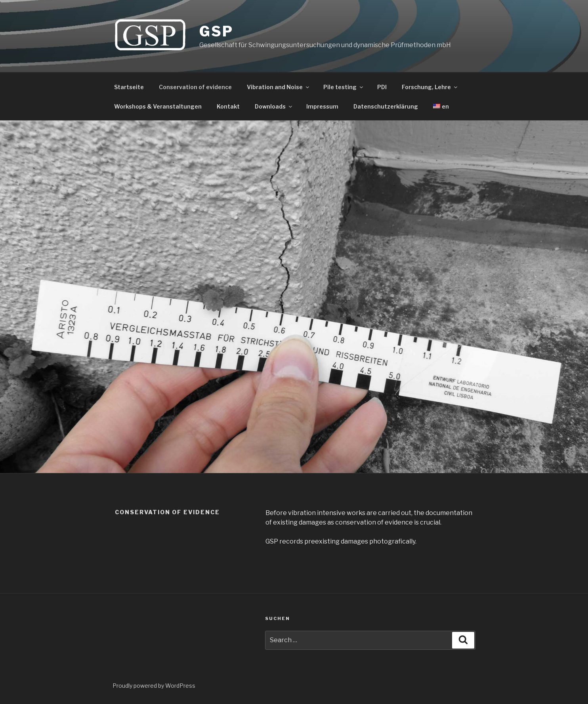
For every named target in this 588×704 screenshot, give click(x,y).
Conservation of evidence (195, 87)
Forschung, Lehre (430, 87)
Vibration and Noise (279, 87)
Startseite (129, 87)
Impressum (322, 106)
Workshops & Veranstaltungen (158, 106)
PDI (382, 87)
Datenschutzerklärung (386, 106)
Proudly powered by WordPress (154, 686)
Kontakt (228, 106)
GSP (216, 31)
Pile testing (344, 87)
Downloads (274, 106)
